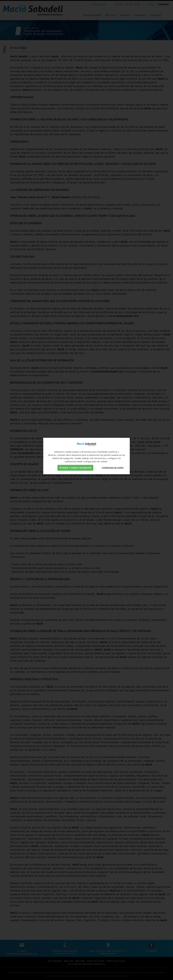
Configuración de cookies (113, 411)
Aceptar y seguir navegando (75, 411)
